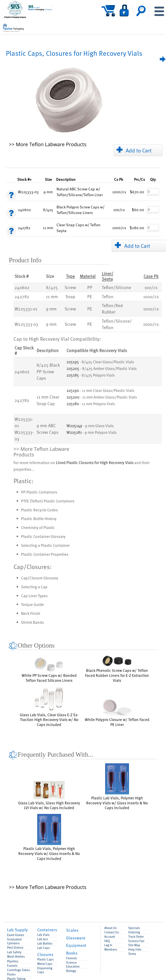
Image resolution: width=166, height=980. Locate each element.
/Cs (140, 179)
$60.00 (138, 210)
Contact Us (112, 932)
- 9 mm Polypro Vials (92, 432)
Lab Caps (43, 948)
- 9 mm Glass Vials (90, 426)
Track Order (136, 937)
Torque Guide (32, 604)
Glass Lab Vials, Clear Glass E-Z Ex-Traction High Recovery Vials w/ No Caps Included (49, 707)
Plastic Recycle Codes (39, 510)
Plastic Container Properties (45, 554)
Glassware (76, 938)
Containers (47, 930)
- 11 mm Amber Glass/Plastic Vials (102, 397)
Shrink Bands (32, 622)
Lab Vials (43, 935)
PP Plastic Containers (39, 492)
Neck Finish (31, 613)
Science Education (73, 964)
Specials (134, 928)
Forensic (72, 958)
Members (111, 949)
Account (110, 937)
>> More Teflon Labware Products (48, 145)
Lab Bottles (45, 943)
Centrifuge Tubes (18, 970)
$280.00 (137, 228)
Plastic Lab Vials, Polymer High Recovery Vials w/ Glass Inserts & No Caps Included (117, 787)
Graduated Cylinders (14, 941)
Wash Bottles (16, 956)
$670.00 (137, 192)
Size (48, 179)
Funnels (12, 966)
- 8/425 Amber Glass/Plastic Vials (102, 368)
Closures (45, 954)
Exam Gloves (16, 935)
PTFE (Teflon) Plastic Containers (48, 501)
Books (72, 953)
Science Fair (136, 941)
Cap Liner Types (34, 596)
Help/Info (135, 949)
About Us (110, 928)
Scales (72, 930)
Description (66, 179)
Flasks (11, 974)
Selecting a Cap (34, 587)
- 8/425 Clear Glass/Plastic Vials (100, 362)
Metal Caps (45, 964)
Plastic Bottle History (39, 518)
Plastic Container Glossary (43, 536)
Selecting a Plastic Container (45, 545)
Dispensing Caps (45, 970)
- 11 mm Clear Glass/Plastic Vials (100, 390)
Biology (71, 971)
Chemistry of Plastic (38, 527)
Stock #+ (24, 179)
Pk (119, 179)
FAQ (107, 941)
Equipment (76, 945)
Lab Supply (17, 930)
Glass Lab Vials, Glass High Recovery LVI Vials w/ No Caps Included (49, 796)
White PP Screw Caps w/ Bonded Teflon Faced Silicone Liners (49, 670)
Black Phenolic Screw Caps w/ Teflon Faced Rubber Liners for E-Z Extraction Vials (117, 669)
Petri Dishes (15, 948)
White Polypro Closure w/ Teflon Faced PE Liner (117, 713)
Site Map (134, 945)
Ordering (134, 932)
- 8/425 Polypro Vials (91, 375)
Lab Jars (42, 939)
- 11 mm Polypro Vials (91, 404)
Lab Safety (14, 952)
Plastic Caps (45, 959)
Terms (132, 954)
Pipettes (13, 961)
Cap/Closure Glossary (40, 578)
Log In (108, 945)
